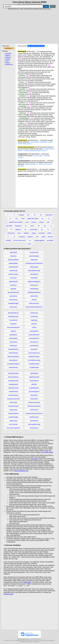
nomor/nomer (13, 424)
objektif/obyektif (34, 377)
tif (14, 237)
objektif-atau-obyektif (16, 222)
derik (32, 226)
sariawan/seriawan (34, 402)
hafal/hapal (13, 346)
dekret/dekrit (34, 274)
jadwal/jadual (34, 331)
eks (17, 218)
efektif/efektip (34, 289)
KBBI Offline (28, 582)
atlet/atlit (13, 289)
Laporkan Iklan (8, 594)
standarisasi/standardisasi (34, 413)
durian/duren (34, 285)
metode (8, 59)
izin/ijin (34, 327)
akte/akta (13, 256)
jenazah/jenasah (34, 335)
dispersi (8, 55)
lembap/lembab (13, 381)
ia (10, 218)
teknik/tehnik (34, 421)
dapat (44, 237)
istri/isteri (34, 324)
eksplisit (8, 240)
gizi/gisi (13, 331)
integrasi (8, 57)
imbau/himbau (13, 367)
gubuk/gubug (13, 338)
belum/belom (13, 300)
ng (42, 229)
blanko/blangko (34, 256)
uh (39, 226)
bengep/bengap (13, 303)
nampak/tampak (13, 406)
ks (26, 226)
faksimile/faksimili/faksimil (34, 307)
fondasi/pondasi (13, 316)
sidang (7, 63)
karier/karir (34, 349)
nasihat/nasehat (13, 413)
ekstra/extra (34, 296)
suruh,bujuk (34, 229)
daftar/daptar (34, 267)
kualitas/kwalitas (13, 373)
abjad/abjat (13, 252)
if (14, 215)
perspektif (50, 240)
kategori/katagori (34, 357)
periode (50, 237)
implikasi (26, 233)
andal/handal (13, 271)
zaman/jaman (34, 428)
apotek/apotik (13, 281)
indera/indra (34, 313)
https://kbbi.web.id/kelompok (36, 46)
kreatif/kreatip (34, 367)
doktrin (50, 233)
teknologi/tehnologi (34, 424)
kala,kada (9, 226)
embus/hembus (34, 303)
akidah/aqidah (13, 263)
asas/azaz (13, 285)
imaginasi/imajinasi (13, 364)
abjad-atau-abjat (33, 218)
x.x (49, 218)
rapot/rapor (34, 395)
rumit (27, 222)
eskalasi (30, 237)
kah (37, 237)
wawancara (9, 64)
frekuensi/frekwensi (13, 327)
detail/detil (34, 278)
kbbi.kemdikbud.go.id (21, 471)
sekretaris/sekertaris (34, 406)
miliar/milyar (13, 402)
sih (25, 229)
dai (45, 226)
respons (34, 222)
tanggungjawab (39, 240)
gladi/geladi (13, 335)
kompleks (42, 233)
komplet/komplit (34, 364)
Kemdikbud (35, 459)
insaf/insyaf (34, 316)
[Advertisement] (29, 27)
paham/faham (34, 381)
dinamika (8, 53)
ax (30, 240)
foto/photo (13, 324)
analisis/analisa (13, 274)
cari (28, 215)
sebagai (21, 215)
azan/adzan (13, 296)
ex (41, 215)
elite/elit (34, 300)
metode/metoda (13, 395)
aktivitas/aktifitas (13, 260)
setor (23, 218)
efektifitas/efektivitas (34, 292)
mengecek (18, 226)
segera (34, 233)
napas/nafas (13, 410)
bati (48, 222)
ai (51, 226)
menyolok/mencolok (13, 399)
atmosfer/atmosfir (13, 292)
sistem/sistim (34, 410)
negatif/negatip (13, 417)
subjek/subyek (34, 417)
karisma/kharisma (34, 353)
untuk (19, 233)
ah (35, 215)
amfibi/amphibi (13, 267)
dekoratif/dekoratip (34, 271)
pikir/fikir (34, 384)
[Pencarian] (23, 6)
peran (7, 61)
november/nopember (13, 428)
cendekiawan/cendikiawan (34, 263)
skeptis (41, 222)
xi (8, 237)
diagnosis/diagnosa (34, 281)
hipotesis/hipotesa (13, 357)
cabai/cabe (34, 260)
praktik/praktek (34, 388)
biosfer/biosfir (34, 252)
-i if (11, 229)
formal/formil (13, 320)
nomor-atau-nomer (20, 240)
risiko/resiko (34, 399)
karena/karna (34, 346)
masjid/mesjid (13, 392)
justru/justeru (34, 342)
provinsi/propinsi (34, 392)
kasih (29, 244)
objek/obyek (34, 373)
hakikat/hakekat (13, 349)
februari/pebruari (13, 313)
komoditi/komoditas (34, 360)
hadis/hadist (13, 342)
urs (42, 218)
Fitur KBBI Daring (47, 452)
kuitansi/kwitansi (13, 377)
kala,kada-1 (49, 215)
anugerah (22, 237)
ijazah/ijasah (13, 360)
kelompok (8, 48)
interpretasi (11, 233)
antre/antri (13, 278)
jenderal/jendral (34, 338)
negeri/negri (13, 421)
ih (48, 229)
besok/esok (13, 307)
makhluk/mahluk (13, 388)
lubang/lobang (13, 384)
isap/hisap (34, 320)
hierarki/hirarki (13, 353)
